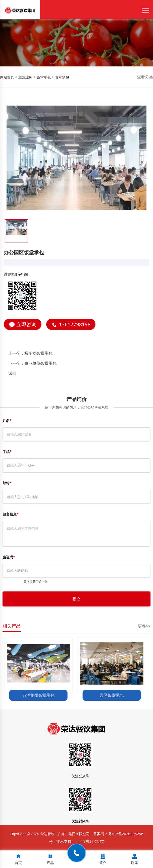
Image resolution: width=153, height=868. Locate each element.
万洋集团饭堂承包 (40, 695)
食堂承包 (62, 77)
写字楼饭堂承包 (38, 353)
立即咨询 (23, 324)
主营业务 (25, 77)
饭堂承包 (43, 77)
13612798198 (71, 324)
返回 (12, 373)
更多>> (144, 626)
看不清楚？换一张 (35, 581)
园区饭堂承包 (113, 695)
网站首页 (7, 77)
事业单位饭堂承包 (40, 363)
